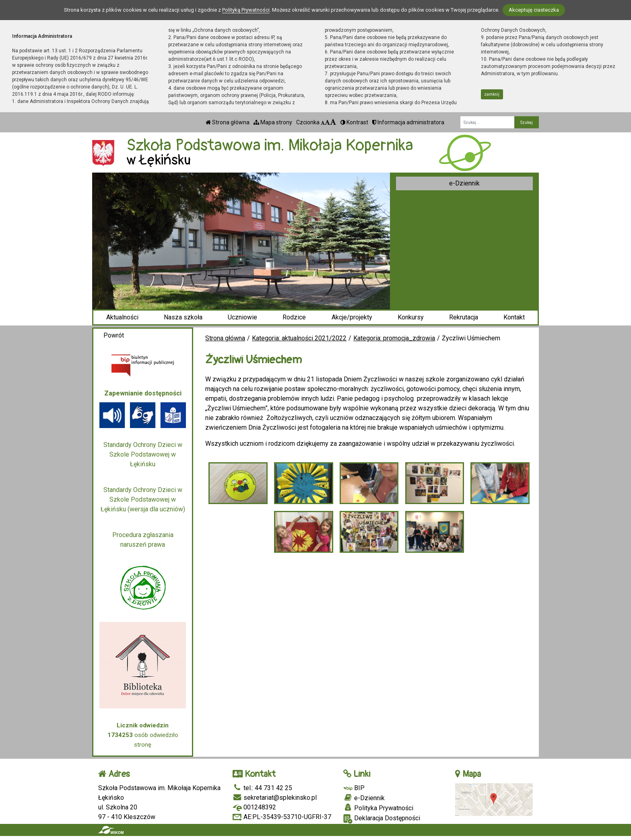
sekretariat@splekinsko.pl (275, 798)
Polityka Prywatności (378, 808)
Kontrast (354, 122)
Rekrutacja (464, 317)
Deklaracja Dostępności (382, 819)
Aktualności (122, 317)
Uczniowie (242, 317)
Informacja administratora (408, 122)
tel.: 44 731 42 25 (262, 788)
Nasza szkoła (183, 317)
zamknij (492, 94)
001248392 (254, 807)
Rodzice (294, 317)
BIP (354, 788)
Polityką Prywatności (246, 10)
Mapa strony (273, 122)
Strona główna (228, 122)
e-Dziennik (464, 183)
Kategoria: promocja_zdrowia (394, 338)
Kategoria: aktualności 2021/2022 (299, 338)
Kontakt (514, 317)
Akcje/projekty (352, 317)
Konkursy (411, 317)
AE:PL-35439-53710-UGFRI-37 (282, 817)
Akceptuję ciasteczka (534, 10)
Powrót (114, 335)
